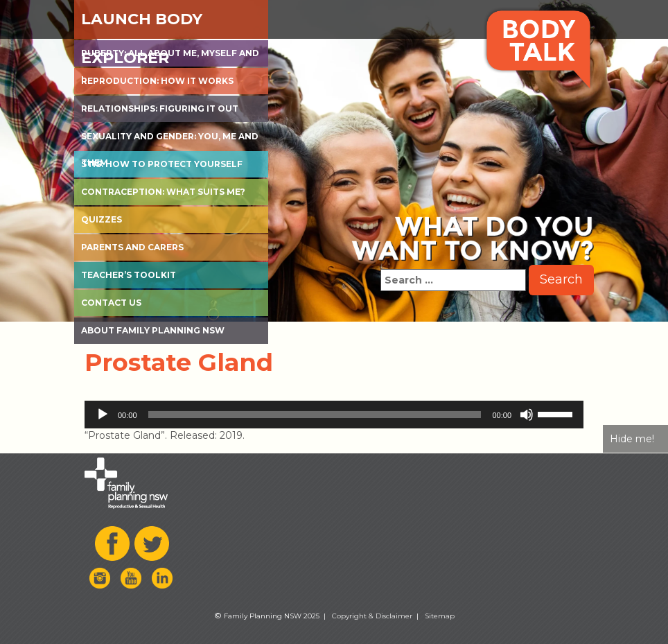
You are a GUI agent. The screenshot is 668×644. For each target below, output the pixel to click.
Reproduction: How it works (157, 81)
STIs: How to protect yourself (162, 164)
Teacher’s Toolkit (129, 275)
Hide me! (632, 439)
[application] (334, 415)
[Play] (103, 415)
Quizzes (102, 219)
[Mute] (527, 415)
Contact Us (111, 303)
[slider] (315, 415)
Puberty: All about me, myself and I (170, 57)
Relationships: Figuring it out (160, 108)
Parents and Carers (132, 247)
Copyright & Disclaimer (372, 616)
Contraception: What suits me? (163, 192)
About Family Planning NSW (153, 330)
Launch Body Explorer (142, 24)
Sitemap (440, 616)
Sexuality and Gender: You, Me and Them (170, 140)
